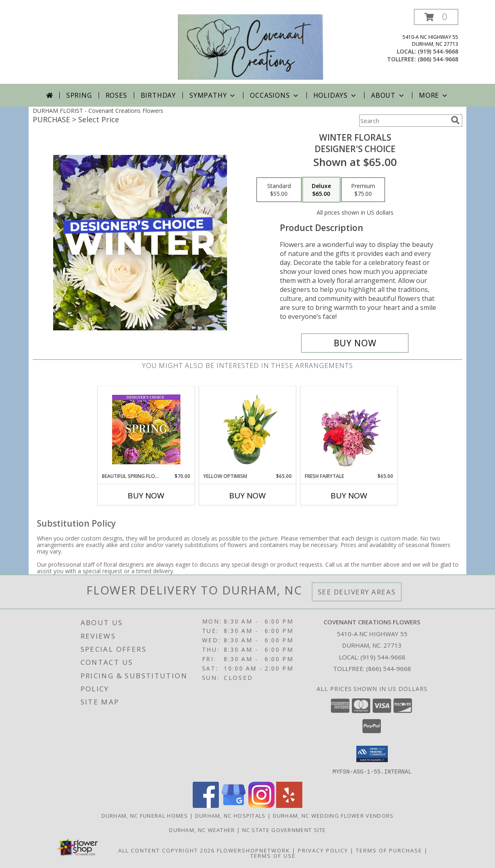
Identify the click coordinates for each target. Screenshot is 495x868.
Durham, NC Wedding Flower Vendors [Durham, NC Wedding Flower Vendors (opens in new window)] (333, 815)
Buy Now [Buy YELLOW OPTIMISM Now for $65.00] (248, 496)
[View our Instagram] (261, 805)
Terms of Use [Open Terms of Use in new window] (273, 855)
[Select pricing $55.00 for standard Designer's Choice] (279, 190)
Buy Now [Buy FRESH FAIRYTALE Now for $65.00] (349, 496)
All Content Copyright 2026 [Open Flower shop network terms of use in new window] (166, 850)
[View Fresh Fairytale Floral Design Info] (349, 430)
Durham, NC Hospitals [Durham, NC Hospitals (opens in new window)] (231, 815)
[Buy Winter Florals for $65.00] (355, 343)
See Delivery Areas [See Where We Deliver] (357, 592)
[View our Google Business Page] (234, 805)
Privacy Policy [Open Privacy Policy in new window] (323, 850)
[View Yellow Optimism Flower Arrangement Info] (248, 430)
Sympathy (213, 95)
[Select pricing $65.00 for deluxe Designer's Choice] (321, 190)
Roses (116, 95)
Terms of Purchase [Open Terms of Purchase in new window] (389, 850)
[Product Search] (403, 121)
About (388, 95)
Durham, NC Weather (202, 830)
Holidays (335, 95)
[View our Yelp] (289, 805)
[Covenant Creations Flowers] (251, 46)
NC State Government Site (284, 830)
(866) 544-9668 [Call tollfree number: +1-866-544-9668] (438, 59)
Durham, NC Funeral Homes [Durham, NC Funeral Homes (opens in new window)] (145, 815)
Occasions (275, 95)
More (434, 95)
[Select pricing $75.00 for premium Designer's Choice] (363, 190)
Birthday (158, 95)
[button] (436, 17)
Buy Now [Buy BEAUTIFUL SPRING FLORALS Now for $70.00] (146, 496)
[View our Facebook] (206, 805)
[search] (455, 120)
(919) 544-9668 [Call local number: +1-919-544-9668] (438, 51)
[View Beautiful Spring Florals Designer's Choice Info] (146, 430)
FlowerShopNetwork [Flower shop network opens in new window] (253, 850)
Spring (79, 95)
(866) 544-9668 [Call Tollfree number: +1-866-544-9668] (389, 668)
